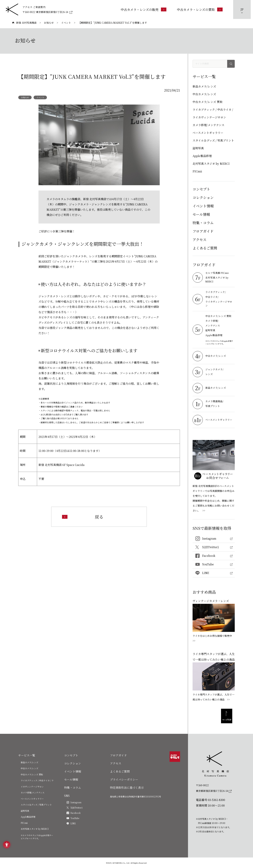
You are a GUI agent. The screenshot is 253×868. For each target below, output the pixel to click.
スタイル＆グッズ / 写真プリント (213, 140)
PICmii (197, 171)
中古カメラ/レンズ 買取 (207, 102)
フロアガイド (203, 231)
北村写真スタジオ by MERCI (211, 164)
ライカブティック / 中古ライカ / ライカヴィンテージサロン (213, 113)
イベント (40, 97)
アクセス (200, 240)
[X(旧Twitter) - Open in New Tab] (214, 547)
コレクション (203, 197)
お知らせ (25, 97)
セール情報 (201, 214)
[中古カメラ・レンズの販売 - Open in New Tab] (144, 9)
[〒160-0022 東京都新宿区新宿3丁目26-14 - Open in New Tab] (48, 12)
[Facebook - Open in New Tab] (214, 556)
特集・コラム (203, 223)
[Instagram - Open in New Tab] (214, 539)
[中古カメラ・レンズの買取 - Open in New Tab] (200, 9)
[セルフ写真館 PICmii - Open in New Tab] (220, 273)
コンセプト (201, 189)
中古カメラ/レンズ (204, 94)
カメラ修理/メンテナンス (208, 125)
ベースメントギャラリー (208, 133)
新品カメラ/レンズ (204, 86)
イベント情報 (203, 206)
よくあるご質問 (205, 248)
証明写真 (198, 148)
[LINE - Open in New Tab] (214, 573)
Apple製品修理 (202, 156)
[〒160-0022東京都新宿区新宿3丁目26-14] (214, 788)
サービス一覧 (27, 755)
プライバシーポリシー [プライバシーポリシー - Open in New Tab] (124, 779)
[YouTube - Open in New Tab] (214, 564)
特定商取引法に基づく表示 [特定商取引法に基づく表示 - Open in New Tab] (127, 788)
